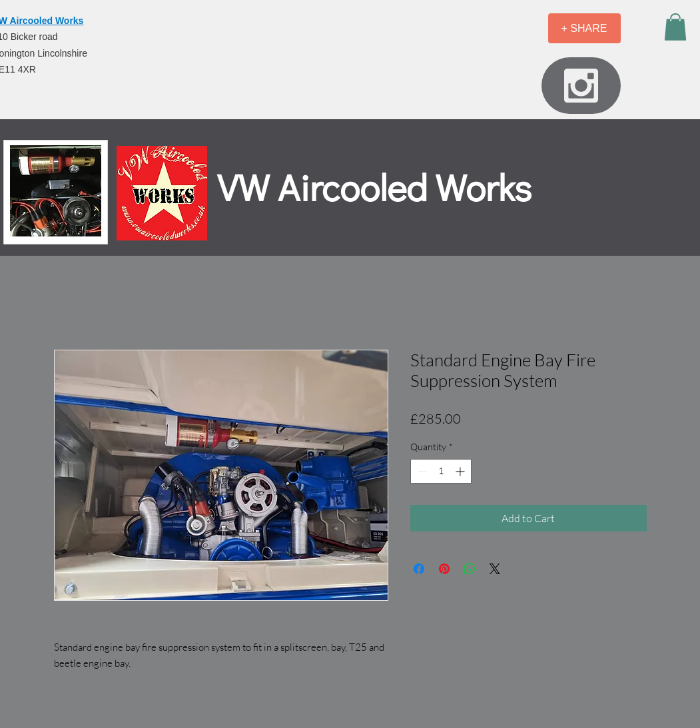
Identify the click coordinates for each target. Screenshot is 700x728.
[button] (675, 27)
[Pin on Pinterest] (444, 569)
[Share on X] (495, 569)
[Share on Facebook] (419, 569)
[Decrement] (421, 471)
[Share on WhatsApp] (470, 569)
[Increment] (461, 471)
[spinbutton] (441, 471)
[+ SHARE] (584, 28)
